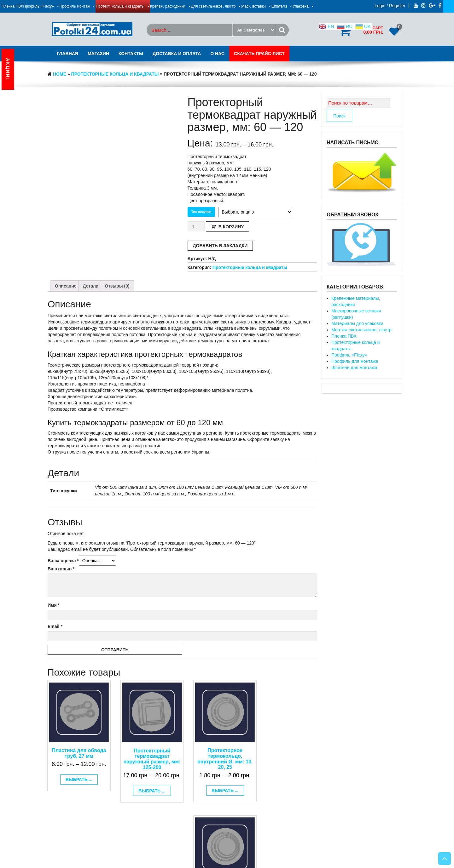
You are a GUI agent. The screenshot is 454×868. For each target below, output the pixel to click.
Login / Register (390, 6)
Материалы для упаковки (357, 323)
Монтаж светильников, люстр (361, 330)
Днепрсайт (195, 856)
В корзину (231, 227)
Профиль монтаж (78, 6)
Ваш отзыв (61, 569)
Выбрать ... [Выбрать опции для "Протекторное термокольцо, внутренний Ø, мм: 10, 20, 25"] (216, 787)
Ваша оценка (63, 561)
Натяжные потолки (242, 856)
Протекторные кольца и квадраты (115, 74)
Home (60, 74)
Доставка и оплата (177, 54)
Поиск (339, 116)
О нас (217, 54)
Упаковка (303, 6)
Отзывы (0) (117, 286)
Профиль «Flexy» (41, 6)
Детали (91, 286)
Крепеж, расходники (171, 6)
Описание (66, 286)
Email (55, 626)
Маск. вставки (256, 6)
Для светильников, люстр (216, 6)
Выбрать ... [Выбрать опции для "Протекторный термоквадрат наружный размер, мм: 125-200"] (147, 795)
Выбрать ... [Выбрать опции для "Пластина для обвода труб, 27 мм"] (77, 776)
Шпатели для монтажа (354, 368)
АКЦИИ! (8, 69)
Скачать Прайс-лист (259, 54)
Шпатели (282, 6)
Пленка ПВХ (12, 6)
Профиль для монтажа (355, 361)
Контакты (131, 54)
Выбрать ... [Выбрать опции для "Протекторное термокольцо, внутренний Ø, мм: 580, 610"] (286, 795)
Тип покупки (201, 212)
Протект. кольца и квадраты (123, 6)
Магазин (98, 54)
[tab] (66, 286)
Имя (54, 605)
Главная (67, 54)
